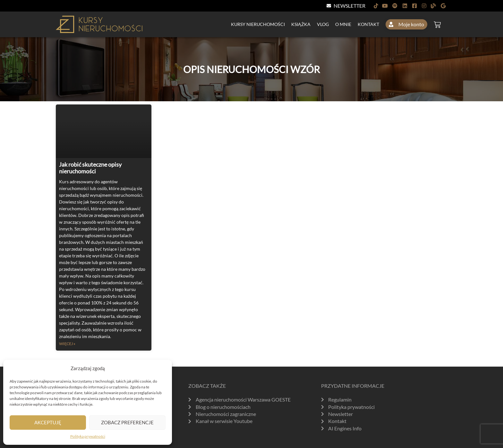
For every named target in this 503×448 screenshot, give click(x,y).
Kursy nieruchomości (258, 24)
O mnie (343, 24)
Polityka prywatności (88, 436)
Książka (301, 24)
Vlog (323, 24)
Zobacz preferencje (127, 422)
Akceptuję (48, 422)
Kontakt (368, 24)
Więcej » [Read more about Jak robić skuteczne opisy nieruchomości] (67, 344)
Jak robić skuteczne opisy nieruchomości (90, 168)
